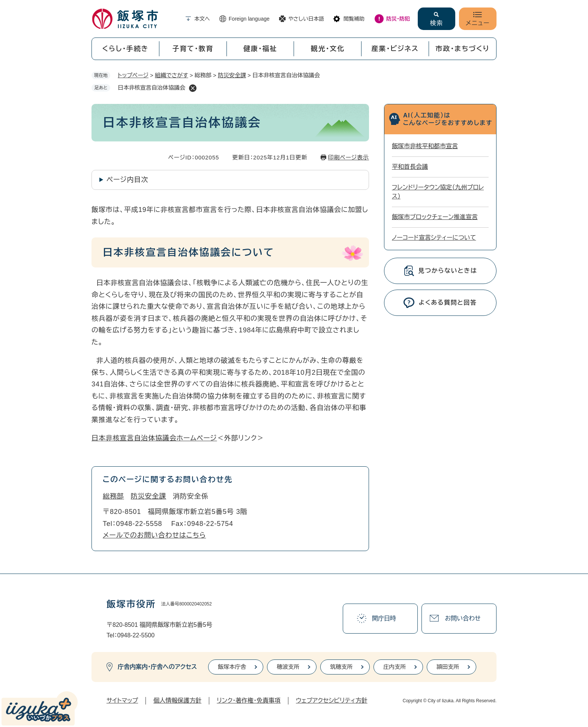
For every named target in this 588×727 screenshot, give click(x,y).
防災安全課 (232, 75)
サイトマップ (122, 701)
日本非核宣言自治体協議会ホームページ (154, 438)
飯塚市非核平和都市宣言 (425, 146)
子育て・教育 (193, 49)
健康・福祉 (260, 49)
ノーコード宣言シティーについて (434, 238)
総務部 (113, 496)
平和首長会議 (410, 167)
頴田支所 (448, 667)
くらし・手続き (125, 49)
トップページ (133, 75)
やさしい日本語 (306, 19)
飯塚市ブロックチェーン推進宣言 (435, 217)
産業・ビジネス (395, 49)
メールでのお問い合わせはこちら (154, 535)
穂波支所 (288, 667)
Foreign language (249, 19)
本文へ (202, 19)
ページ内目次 (127, 180)
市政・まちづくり (463, 49)
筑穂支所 (341, 667)
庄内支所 (394, 667)
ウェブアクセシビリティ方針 (332, 701)
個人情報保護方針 (177, 701)
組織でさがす (172, 75)
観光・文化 (328, 49)
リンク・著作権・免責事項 (249, 701)
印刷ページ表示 (349, 157)
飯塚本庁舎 (232, 667)
